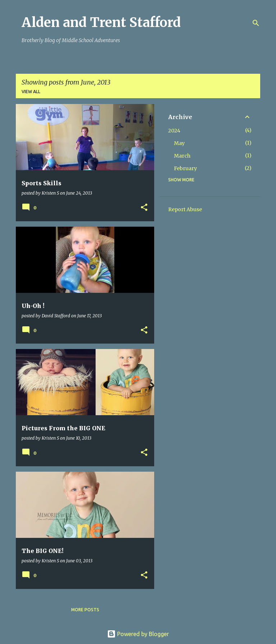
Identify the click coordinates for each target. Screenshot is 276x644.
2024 (174, 131)
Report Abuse (185, 209)
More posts (85, 610)
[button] (144, 208)
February (185, 168)
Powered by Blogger (138, 634)
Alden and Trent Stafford (101, 22)
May (179, 143)
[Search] (256, 23)
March (182, 156)
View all (31, 92)
